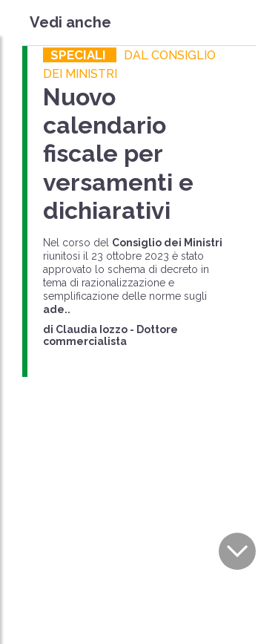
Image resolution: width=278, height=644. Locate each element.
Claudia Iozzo (92, 329)
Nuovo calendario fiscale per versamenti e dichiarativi (118, 154)
